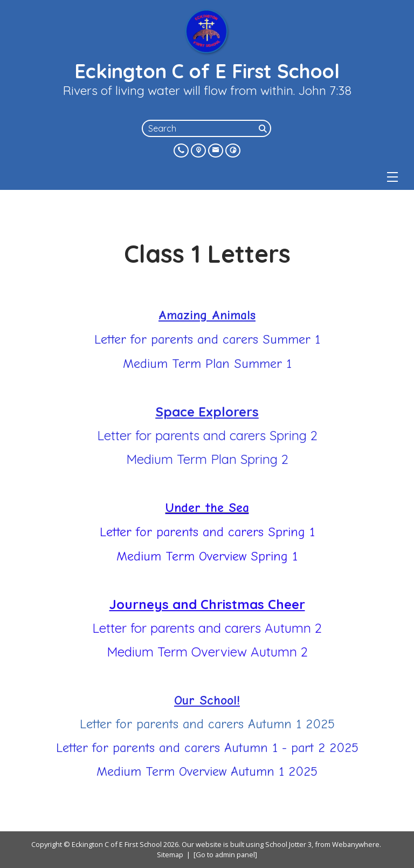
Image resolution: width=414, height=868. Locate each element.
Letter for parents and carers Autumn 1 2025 (207, 724)
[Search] (264, 128)
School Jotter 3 (288, 844)
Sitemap (170, 855)
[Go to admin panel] (225, 855)
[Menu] (392, 177)
